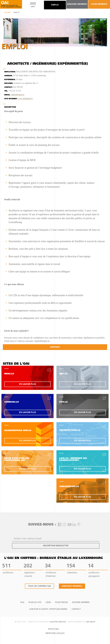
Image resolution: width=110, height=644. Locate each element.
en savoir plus (28, 384)
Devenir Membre (81, 602)
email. (7, 95)
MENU (33, 7)
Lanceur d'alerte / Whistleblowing (48, 609)
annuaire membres (77, 4)
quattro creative (58, 622)
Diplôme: (9, 83)
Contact (76, 609)
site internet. (11, 99)
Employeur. (10, 72)
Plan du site (35, 602)
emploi (55, 5)
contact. (9, 87)
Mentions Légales (55, 633)
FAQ (22, 602)
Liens (48, 602)
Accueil (8, 13)
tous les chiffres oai (39, 586)
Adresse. (8, 76)
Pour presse (62, 602)
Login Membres (99, 4)
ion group (91, 622)
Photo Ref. (54, 629)
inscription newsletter (56, 546)
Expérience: (10, 80)
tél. (6, 91)
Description (10, 107)
